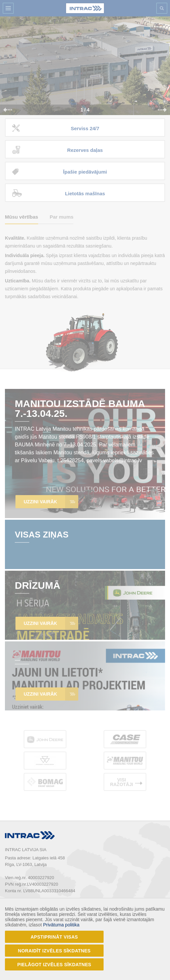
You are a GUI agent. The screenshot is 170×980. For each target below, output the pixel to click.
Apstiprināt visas (54, 937)
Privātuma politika (61, 925)
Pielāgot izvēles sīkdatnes (54, 965)
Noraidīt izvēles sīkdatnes (54, 951)
